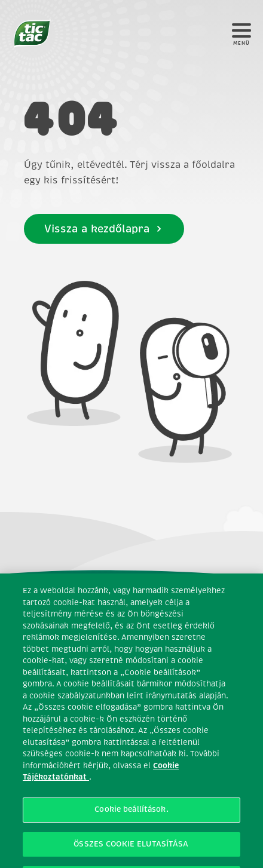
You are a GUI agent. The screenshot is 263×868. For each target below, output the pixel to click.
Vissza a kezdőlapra (104, 229)
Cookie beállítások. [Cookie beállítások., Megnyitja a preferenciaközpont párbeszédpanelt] (131, 823)
